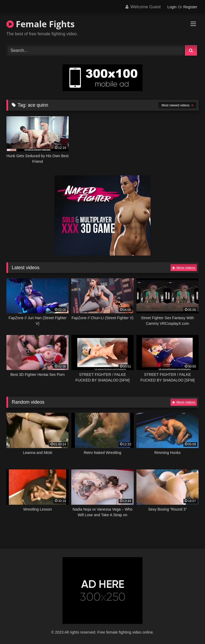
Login (172, 7)
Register (190, 7)
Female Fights (41, 24)
